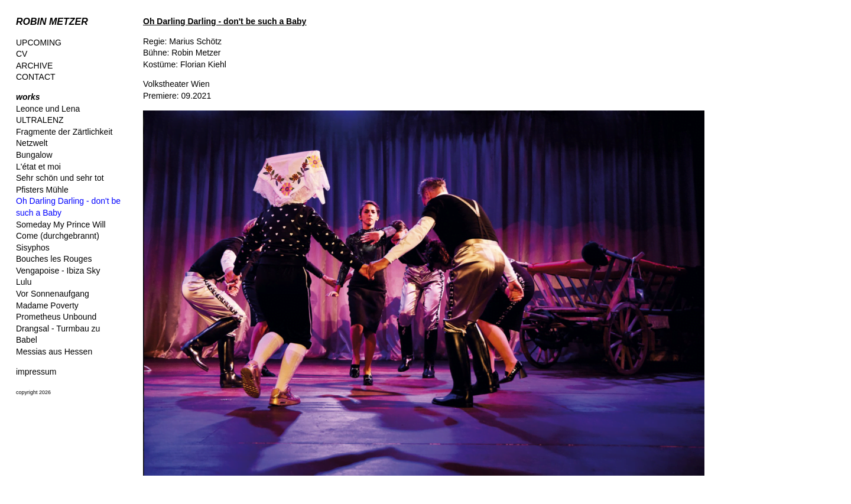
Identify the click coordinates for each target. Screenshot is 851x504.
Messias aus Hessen (54, 352)
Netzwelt (32, 143)
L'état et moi (38, 167)
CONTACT (36, 77)
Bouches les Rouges (54, 259)
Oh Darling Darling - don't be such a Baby (225, 21)
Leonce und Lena (48, 109)
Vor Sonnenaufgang (53, 294)
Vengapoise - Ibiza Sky (58, 271)
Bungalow (34, 155)
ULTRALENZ (40, 120)
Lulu (24, 282)
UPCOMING (39, 43)
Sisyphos (33, 248)
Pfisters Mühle (42, 190)
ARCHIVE (34, 66)
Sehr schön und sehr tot (60, 178)
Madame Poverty (47, 305)
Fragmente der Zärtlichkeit (64, 132)
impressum (36, 372)
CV (22, 54)
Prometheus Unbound (56, 317)
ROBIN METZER (52, 22)
